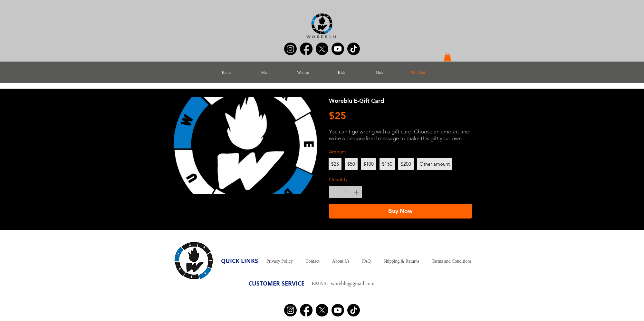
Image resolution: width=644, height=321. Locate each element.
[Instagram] (290, 49)
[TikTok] (354, 49)
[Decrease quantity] (335, 192)
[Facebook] (306, 49)
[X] (322, 49)
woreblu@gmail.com (353, 283)
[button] (447, 57)
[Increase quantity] (356, 192)
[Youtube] (338, 49)
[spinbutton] (346, 192)
